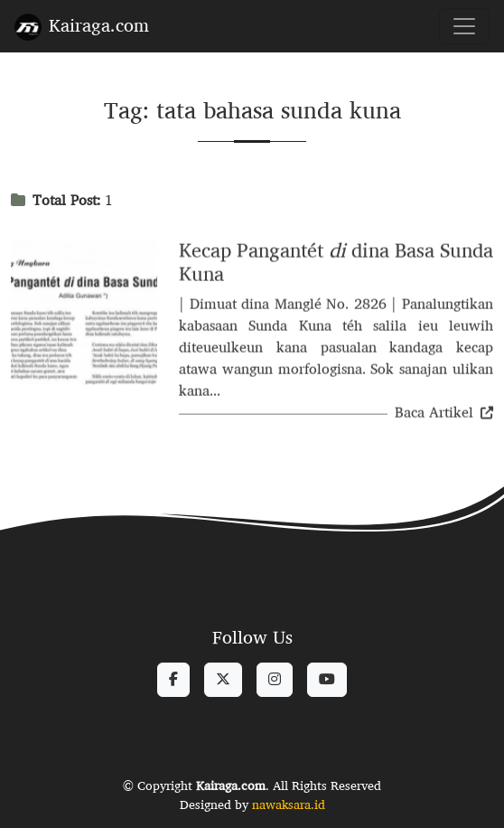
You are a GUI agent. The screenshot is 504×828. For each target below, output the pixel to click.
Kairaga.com (82, 25)
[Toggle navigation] (464, 26)
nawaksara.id (289, 804)
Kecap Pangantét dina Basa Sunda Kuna (336, 264)
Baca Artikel (444, 414)
